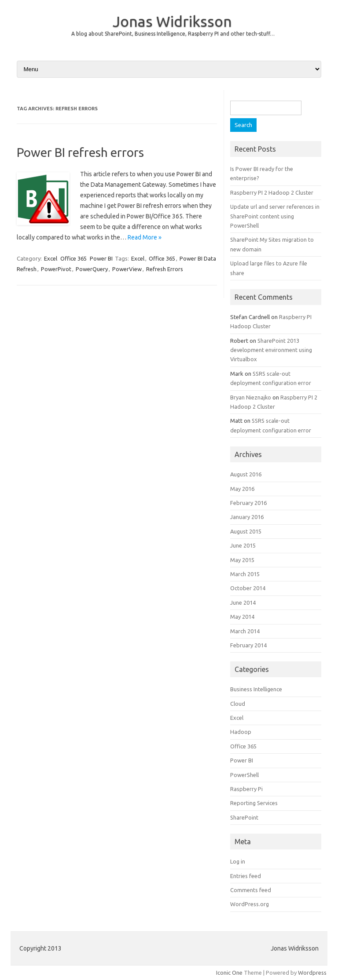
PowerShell (244, 775)
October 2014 (248, 588)
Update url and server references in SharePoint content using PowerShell (275, 216)
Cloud (238, 704)
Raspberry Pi (246, 789)
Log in (238, 861)
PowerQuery (92, 269)
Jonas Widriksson (172, 21)
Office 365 (73, 258)
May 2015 (242, 560)
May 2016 (242, 489)
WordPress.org (250, 904)
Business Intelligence (256, 689)
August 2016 (246, 474)
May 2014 (242, 617)
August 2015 (246, 531)
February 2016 (248, 503)
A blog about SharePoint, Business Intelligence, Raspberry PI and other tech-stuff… (173, 34)
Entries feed (246, 876)
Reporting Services (254, 803)
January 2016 (247, 517)
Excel (51, 258)
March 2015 (245, 574)
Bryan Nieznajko (251, 397)
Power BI (101, 258)
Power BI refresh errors (80, 152)
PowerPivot (56, 269)
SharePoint (244, 817)
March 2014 (245, 631)
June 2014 (243, 603)
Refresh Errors (165, 269)
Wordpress (312, 973)
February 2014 (248, 645)
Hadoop (241, 732)
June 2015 (243, 545)
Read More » (145, 237)
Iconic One (229, 973)
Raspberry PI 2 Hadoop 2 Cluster (272, 192)
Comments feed (251, 890)
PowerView (127, 269)
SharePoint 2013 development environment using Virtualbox (271, 350)
